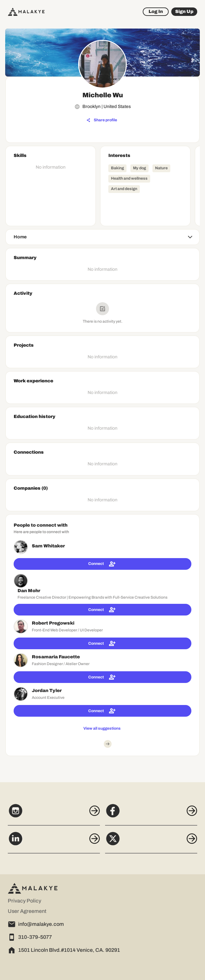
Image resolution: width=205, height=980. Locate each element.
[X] (151, 842)
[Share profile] (102, 120)
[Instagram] (54, 814)
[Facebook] (151, 814)
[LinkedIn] (54, 842)
